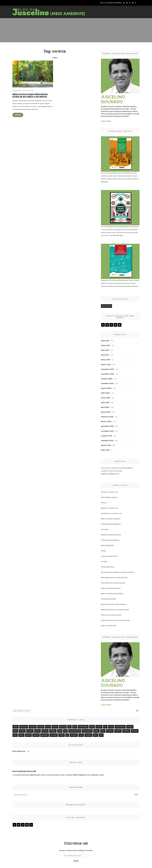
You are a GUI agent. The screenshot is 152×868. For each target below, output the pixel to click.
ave (69, 727)
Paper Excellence (115, 519)
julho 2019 (105, 450)
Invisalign (104, 561)
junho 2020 (106, 398)
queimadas (45, 735)
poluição (36, 735)
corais (111, 727)
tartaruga (74, 735)
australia (63, 727)
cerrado (99, 727)
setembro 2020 (107, 383)
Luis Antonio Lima (112, 492)
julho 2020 (105, 393)
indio (60, 731)
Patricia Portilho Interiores (109, 497)
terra (81, 735)
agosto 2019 (106, 445)
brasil (92, 727)
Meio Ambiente (28, 91)
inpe (65, 731)
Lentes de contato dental (109, 556)
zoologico (88, 735)
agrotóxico (24, 727)
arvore (48, 727)
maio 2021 (105, 350)
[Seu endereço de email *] (76, 856)
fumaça (37, 731)
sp (67, 735)
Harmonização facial (108, 567)
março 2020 (106, 412)
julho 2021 (105, 341)
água (96, 735)
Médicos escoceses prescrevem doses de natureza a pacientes (30, 96)
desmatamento (120, 727)
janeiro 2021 (106, 365)
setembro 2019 (107, 441)
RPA (115, 626)
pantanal (135, 731)
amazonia (33, 727)
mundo (96, 731)
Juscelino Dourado (127, 572)
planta (21, 735)
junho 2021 (105, 345)
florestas (30, 731)
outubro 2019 (106, 436)
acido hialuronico (118, 594)
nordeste (118, 731)
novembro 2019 (107, 431)
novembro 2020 (107, 374)
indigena (53, 731)
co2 (105, 727)
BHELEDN (110, 545)
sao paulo (54, 735)
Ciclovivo (104, 503)
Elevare (103, 551)
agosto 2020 (106, 388)
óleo (101, 735)
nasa (103, 731)
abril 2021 (105, 355)
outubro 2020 (107, 379)
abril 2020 (105, 407)
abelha (16, 727)
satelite (61, 735)
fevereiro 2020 (107, 417)
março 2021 (106, 360)
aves (75, 727)
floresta (22, 731)
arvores (55, 727)
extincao (130, 727)
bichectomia (116, 588)
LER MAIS (18, 115)
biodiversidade (83, 727)
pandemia (126, 731)
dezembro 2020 (108, 369)
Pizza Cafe (104, 529)
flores (15, 731)
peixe (15, 735)
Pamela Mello (111, 599)
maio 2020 (105, 403)
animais (41, 727)
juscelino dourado (75, 731)
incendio (45, 731)
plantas (28, 735)
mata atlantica (87, 731)
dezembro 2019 (107, 426)
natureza (110, 731)
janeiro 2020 (106, 421)
